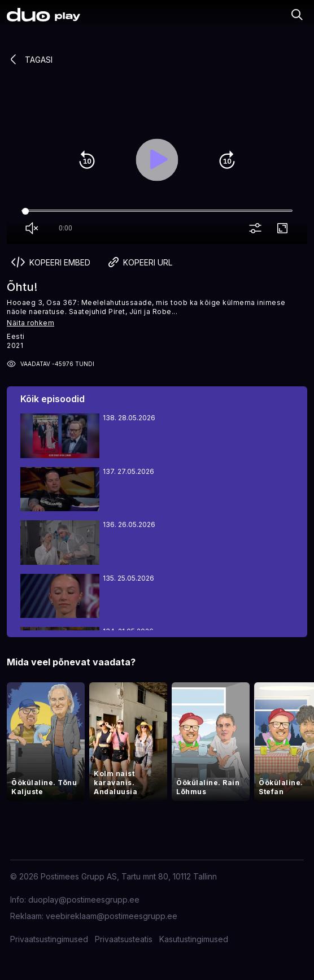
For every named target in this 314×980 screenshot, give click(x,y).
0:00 (66, 228)
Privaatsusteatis (124, 939)
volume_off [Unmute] (34, 229)
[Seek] (157, 211)
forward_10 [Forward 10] (227, 160)
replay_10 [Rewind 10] (87, 160)
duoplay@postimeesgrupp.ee (84, 900)
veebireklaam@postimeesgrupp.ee (112, 916)
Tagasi (30, 59)
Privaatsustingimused (49, 939)
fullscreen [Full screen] (285, 229)
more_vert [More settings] (258, 229)
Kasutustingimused (194, 939)
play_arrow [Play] (157, 160)
